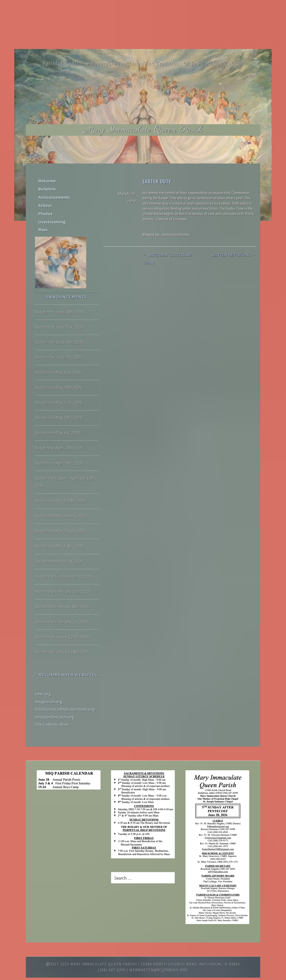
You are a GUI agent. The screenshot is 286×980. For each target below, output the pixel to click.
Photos (45, 211)
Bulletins (47, 188)
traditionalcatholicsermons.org (65, 698)
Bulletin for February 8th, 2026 (62, 595)
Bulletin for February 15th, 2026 (63, 580)
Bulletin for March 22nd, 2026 (61, 505)
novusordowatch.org (55, 705)
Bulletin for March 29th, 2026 (60, 490)
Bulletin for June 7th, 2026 (58, 346)
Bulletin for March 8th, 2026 (59, 535)
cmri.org (43, 683)
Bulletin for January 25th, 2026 (62, 626)
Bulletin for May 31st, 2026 (58, 361)
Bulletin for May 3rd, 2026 (57, 421)
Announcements (175, 235)
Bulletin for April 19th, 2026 (59, 452)
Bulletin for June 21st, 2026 (59, 316)
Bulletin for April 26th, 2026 (59, 437)
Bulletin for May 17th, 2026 (59, 391)
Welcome (47, 180)
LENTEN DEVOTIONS (234, 255)
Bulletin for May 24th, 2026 (59, 376)
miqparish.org (49, 690)
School (45, 203)
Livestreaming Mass (57, 218)
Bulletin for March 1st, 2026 (59, 550)
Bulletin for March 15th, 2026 (60, 520)
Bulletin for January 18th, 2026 (62, 641)
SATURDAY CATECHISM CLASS (167, 259)
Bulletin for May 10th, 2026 (59, 406)
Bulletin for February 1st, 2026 (62, 610)
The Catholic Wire (52, 713)
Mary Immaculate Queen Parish (143, 130)
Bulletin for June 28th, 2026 (59, 301)
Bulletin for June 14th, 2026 (59, 331)
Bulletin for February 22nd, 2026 (64, 565)
